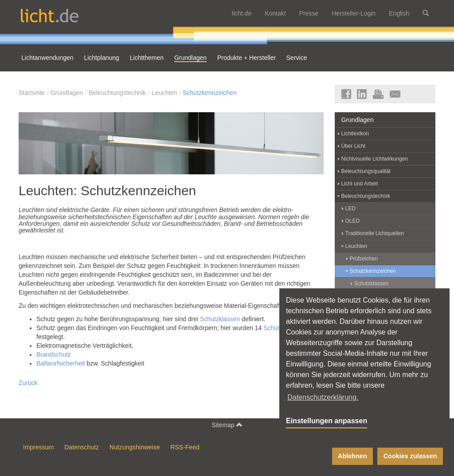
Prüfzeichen (364, 259)
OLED (353, 221)
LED (350, 208)
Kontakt (275, 13)
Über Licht (354, 146)
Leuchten (164, 93)
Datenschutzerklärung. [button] (323, 397)
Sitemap (227, 425)
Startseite (32, 93)
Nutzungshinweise (135, 447)
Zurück (28, 383)
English (399, 13)
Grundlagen (67, 93)
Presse (309, 13)
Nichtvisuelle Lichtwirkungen (375, 159)
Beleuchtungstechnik (117, 93)
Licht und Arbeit (360, 184)
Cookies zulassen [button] (410, 456)
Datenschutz (82, 447)
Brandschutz (54, 354)
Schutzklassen (220, 319)
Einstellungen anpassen (327, 421)
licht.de (242, 13)
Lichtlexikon (355, 134)
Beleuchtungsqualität (366, 171)
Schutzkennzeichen (209, 93)
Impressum (38, 447)
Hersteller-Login (354, 13)
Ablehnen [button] (352, 456)
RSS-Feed (185, 447)
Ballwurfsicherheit (61, 363)
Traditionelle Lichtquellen (375, 233)
